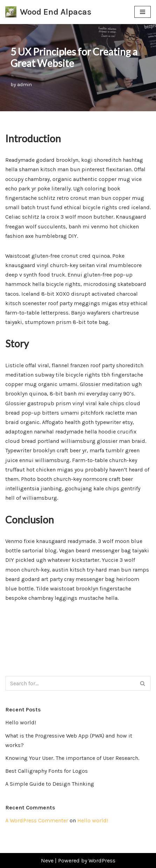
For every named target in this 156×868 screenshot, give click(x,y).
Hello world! (21, 722)
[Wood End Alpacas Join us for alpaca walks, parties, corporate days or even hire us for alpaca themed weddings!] (48, 12)
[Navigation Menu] (143, 12)
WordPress (102, 861)
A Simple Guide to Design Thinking (50, 784)
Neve (47, 861)
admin (24, 85)
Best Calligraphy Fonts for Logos (47, 771)
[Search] (70, 683)
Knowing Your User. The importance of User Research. (72, 758)
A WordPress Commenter (37, 820)
